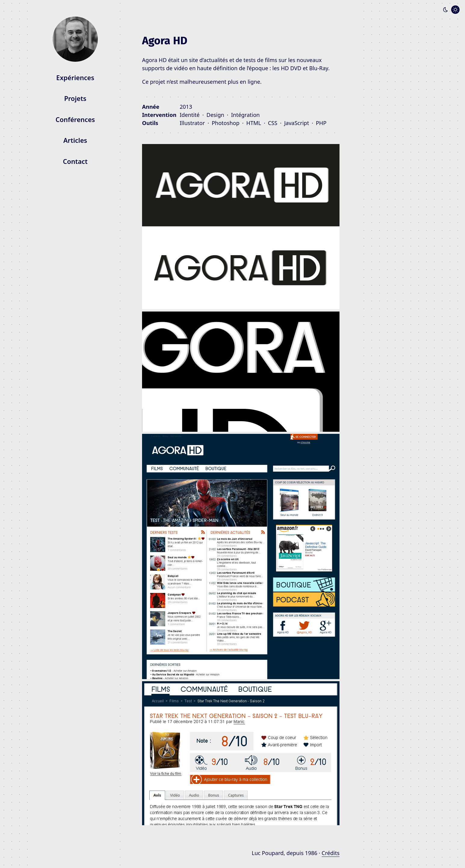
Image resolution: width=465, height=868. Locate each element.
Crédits (331, 853)
